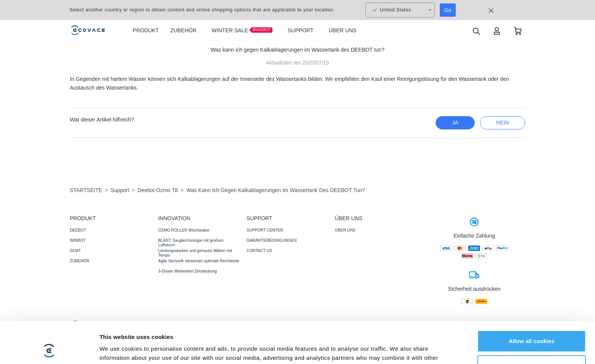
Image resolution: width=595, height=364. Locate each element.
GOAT (75, 251)
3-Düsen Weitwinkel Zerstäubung (187, 271)
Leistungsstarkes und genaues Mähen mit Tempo (195, 253)
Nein (503, 123)
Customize (532, 327)
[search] (476, 31)
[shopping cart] (518, 31)
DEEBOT (78, 230)
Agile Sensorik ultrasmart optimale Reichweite (199, 261)
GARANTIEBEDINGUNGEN (272, 240)
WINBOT (78, 240)
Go (448, 10)
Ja (455, 123)
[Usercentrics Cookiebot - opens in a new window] (49, 349)
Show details (117, 349)
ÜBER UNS (345, 230)
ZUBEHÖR (79, 261)
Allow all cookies (532, 302)
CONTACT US (259, 251)
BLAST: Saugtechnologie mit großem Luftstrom (191, 243)
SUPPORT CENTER (265, 230)
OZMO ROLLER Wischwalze (184, 230)
